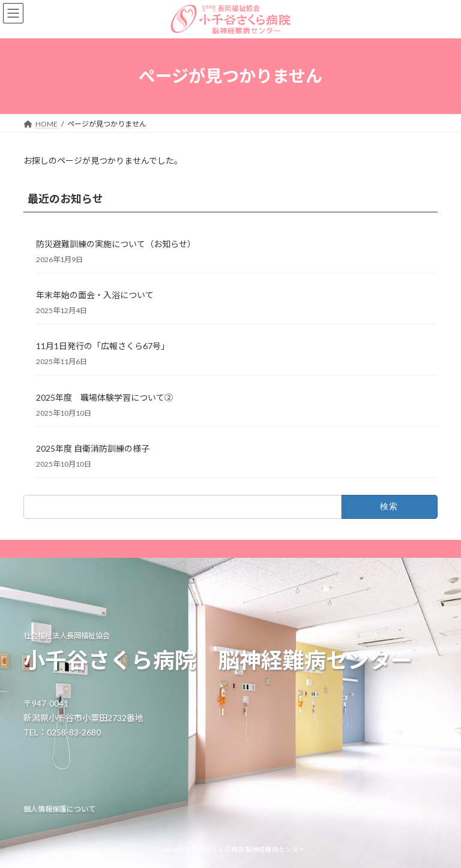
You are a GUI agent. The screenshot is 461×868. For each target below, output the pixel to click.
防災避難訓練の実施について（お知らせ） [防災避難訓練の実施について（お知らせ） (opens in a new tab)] (116, 244)
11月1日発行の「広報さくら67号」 (103, 346)
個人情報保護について (59, 809)
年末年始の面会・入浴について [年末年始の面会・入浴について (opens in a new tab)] (95, 295)
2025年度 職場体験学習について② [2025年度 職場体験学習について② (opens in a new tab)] (104, 397)
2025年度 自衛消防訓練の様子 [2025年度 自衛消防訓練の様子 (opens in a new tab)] (93, 448)
